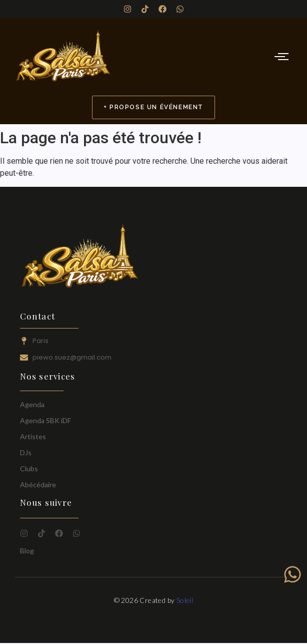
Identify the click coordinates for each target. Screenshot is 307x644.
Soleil (185, 600)
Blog (27, 551)
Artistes (33, 436)
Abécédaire (38, 485)
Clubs (29, 468)
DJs (26, 452)
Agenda (32, 404)
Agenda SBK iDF (45, 420)
